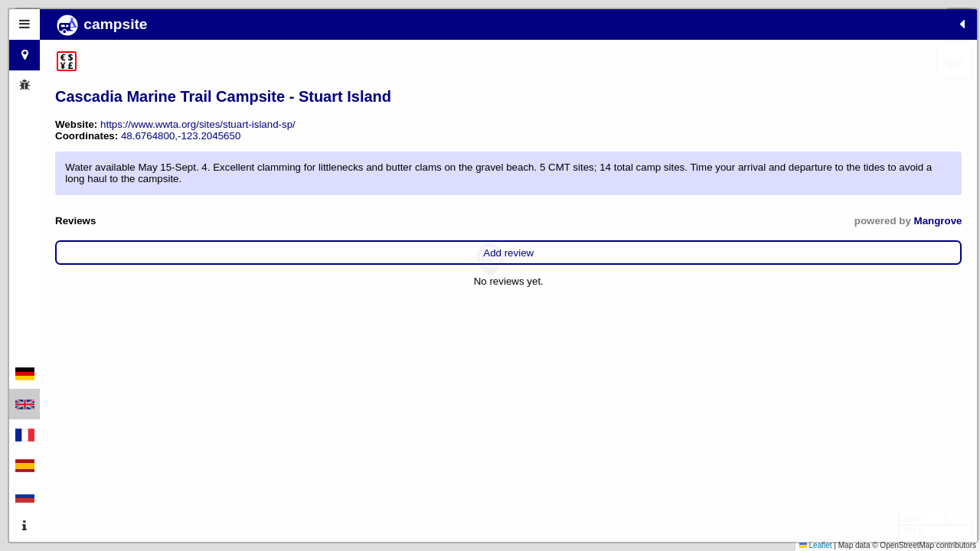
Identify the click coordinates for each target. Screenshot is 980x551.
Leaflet (816, 545)
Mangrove (322, 261)
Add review (201, 293)
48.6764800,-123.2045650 (181, 153)
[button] (490, 261)
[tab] (24, 24)
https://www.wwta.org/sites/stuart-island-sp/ (198, 142)
